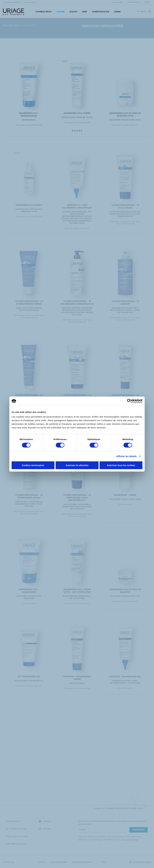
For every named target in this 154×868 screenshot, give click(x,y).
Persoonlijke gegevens (82, 862)
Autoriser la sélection (77, 465)
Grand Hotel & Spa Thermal (17, 836)
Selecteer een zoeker (140, 862)
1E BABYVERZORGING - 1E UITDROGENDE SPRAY (29, 500)
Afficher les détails (126, 456)
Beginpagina (8, 25)
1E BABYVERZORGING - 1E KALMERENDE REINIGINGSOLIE (77, 306)
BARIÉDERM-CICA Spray (29, 208)
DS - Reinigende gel (29, 680)
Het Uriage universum (12, 2)
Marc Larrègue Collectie (17, 844)
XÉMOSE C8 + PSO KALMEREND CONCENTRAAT (77, 210)
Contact (148, 2)
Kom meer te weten (130, 840)
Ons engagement (13, 821)
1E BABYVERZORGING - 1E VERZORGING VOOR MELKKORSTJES (77, 501)
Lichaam (61, 12)
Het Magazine (118, 2)
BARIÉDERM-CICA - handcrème (29, 594)
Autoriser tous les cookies (121, 465)
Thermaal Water (44, 12)
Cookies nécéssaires (33, 465)
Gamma (117, 12)
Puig (104, 862)
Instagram (45, 829)
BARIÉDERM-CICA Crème (77, 113)
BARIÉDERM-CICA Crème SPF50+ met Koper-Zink (77, 594)
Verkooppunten (134, 2)
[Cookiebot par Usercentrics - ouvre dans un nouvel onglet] (129, 401)
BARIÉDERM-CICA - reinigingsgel (29, 115)
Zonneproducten (101, 12)
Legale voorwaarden (59, 862)
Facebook (45, 821)
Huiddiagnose (30, 2)
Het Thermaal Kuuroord (16, 829)
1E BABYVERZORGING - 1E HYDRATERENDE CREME (29, 306)
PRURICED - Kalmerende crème (77, 681)
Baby (85, 12)
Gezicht (73, 12)
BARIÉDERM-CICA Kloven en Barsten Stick (125, 115)
